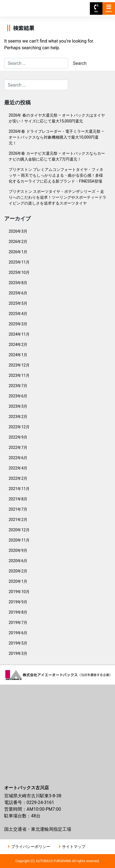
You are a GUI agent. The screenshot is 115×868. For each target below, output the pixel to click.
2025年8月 (18, 283)
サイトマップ (74, 847)
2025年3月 (18, 324)
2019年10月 (19, 592)
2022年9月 (18, 437)
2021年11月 (19, 489)
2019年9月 (18, 602)
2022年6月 (18, 458)
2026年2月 (18, 242)
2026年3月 (18, 231)
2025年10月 (19, 272)
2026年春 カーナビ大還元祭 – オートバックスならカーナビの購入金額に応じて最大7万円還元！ (57, 156)
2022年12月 (19, 427)
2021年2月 (18, 520)
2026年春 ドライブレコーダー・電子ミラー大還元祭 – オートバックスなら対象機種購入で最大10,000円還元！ (56, 137)
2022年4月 (18, 468)
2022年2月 (18, 478)
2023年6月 (18, 396)
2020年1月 (18, 581)
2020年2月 (18, 571)
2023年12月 (19, 365)
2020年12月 (19, 530)
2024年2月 (18, 345)
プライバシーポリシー (31, 847)
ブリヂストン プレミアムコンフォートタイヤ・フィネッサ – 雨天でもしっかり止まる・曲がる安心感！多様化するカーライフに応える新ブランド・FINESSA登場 (56, 175)
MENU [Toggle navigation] (109, 8)
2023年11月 (19, 375)
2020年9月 (18, 550)
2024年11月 (19, 334)
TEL (96, 8)
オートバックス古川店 (30, 6)
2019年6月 (18, 633)
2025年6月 (18, 293)
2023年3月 (18, 406)
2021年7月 (18, 509)
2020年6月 (18, 561)
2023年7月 (18, 386)
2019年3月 (18, 653)
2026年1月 (18, 252)
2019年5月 (18, 643)
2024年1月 (18, 355)
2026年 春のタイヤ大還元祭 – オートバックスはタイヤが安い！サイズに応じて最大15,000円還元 (57, 118)
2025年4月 (18, 314)
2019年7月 (18, 623)
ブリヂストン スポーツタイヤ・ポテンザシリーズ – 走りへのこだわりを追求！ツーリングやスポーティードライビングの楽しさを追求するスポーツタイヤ (57, 197)
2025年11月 (19, 262)
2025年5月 (18, 303)
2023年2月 (18, 417)
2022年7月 (18, 447)
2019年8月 (18, 612)
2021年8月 (18, 499)
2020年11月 (19, 540)
